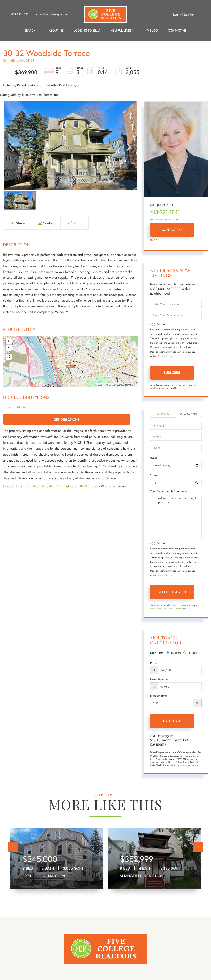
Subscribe (172, 373)
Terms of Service (174, 613)
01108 (83, 474)
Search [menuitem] (30, 31)
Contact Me (172, 230)
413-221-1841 (20, 14)
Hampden (48, 474)
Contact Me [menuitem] (177, 31)
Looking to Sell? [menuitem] (87, 31)
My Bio (154, 240)
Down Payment (160, 684)
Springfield (67, 474)
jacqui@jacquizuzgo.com (51, 14)
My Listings (157, 219)
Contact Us (163, 414)
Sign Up (189, 15)
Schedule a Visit (189, 416)
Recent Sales (172, 219)
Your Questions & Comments (169, 496)
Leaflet (101, 385)
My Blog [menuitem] (151, 31)
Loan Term (157, 657)
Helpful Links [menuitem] (121, 31)
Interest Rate (159, 700)
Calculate (172, 725)
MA (34, 474)
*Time (154, 479)
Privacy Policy (165, 356)
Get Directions (118, 407)
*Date (154, 462)
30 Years (174, 657)
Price (153, 667)
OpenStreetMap (116, 385)
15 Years (191, 657)
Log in (177, 15)
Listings (21, 474)
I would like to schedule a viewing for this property (176, 521)
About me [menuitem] (56, 31)
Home (7, 474)
